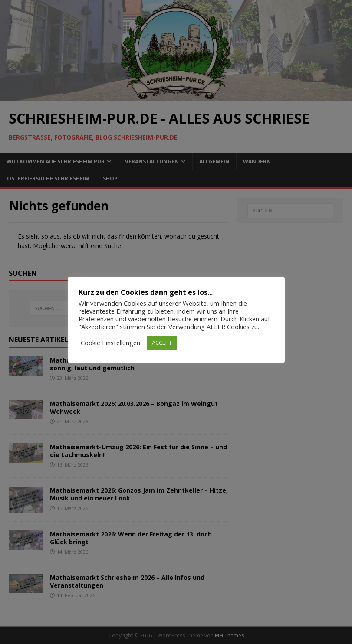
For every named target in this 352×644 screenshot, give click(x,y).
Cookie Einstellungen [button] (110, 343)
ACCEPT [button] (162, 343)
